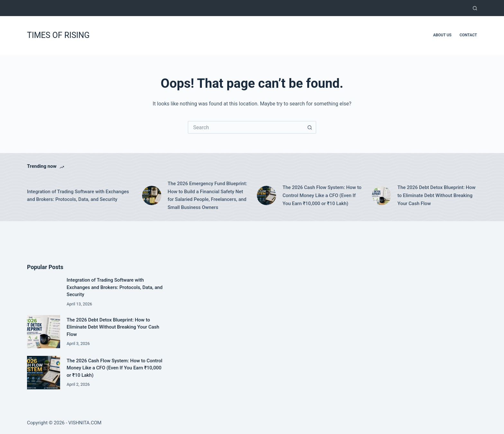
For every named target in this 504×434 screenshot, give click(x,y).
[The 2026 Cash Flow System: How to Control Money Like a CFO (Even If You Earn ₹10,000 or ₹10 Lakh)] (266, 195)
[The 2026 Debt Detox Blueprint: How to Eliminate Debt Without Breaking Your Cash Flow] (382, 195)
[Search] (475, 8)
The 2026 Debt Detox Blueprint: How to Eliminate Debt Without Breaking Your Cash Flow (437, 195)
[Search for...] (246, 127)
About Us (442, 35)
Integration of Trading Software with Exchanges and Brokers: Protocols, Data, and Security (78, 196)
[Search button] (310, 127)
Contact (468, 35)
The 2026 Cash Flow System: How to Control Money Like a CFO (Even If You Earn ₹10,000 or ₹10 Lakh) (322, 195)
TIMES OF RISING (58, 35)
